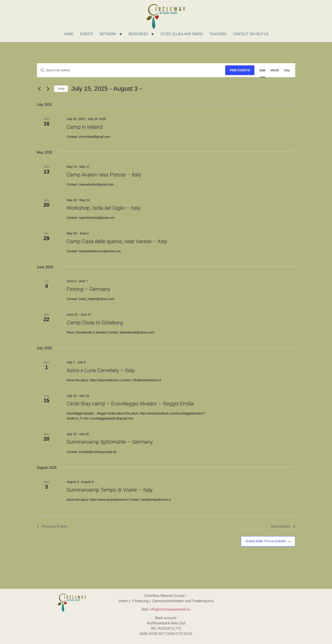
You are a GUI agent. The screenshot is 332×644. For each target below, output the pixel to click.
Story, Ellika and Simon (181, 34)
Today (61, 89)
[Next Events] (48, 89)
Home (69, 34)
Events (87, 34)
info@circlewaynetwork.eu (170, 609)
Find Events (240, 70)
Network (108, 34)
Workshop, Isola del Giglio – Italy (103, 208)
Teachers (218, 34)
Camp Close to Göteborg (95, 323)
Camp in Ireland (84, 127)
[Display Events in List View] (262, 70)
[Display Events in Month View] (275, 70)
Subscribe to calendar (266, 541)
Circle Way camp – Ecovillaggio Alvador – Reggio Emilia (130, 404)
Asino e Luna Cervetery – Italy (101, 370)
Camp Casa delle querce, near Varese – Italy (117, 241)
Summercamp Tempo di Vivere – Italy (110, 490)
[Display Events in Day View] (287, 70)
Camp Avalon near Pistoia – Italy (104, 175)
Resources (138, 34)
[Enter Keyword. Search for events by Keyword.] (131, 70)
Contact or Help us (251, 34)
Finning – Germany (88, 289)
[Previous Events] (40, 89)
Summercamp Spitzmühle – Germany (110, 442)
